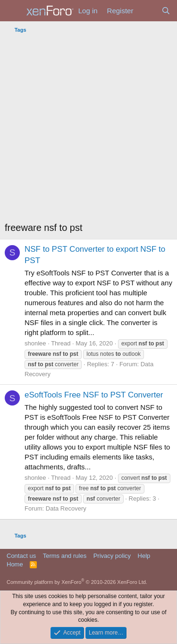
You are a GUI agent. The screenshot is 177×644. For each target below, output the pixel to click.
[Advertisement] (88, 130)
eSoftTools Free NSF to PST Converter (94, 395)
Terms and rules (65, 556)
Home (15, 564)
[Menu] (13, 11)
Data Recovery (66, 508)
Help (144, 556)
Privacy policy (112, 556)
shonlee (35, 343)
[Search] (166, 11)
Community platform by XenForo (77, 582)
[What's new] (147, 11)
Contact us (21, 556)
